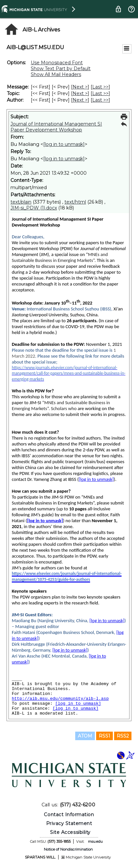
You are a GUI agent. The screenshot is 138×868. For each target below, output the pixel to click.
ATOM (85, 736)
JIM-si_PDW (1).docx (34, 208)
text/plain (21, 202)
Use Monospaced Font (57, 63)
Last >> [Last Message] (100, 87)
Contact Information (69, 815)
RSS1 (104, 736)
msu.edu (95, 841)
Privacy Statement (69, 823)
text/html (75, 202)
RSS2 (123, 736)
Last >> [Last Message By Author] (100, 100)
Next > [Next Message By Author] (80, 100)
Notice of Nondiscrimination (68, 849)
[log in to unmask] (64, 144)
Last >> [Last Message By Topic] (100, 93)
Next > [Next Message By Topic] (80, 93)
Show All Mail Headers (56, 74)
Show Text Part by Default (61, 69)
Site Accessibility (70, 832)
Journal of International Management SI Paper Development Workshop (56, 127)
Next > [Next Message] (80, 87)
